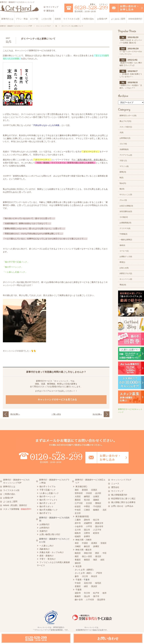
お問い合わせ (108, 638)
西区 (97, 553)
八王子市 (97, 530)
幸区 (77, 543)
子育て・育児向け (48, 559)
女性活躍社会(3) (126, 211)
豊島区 (98, 503)
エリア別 (34, 19)
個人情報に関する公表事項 (123, 502)
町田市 (96, 533)
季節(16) (123, 285)
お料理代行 (44, 528)
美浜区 (94, 586)
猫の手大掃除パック (49, 510)
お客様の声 (102, 19)
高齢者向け (44, 549)
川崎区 (78, 546)
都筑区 (87, 560)
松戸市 (96, 593)
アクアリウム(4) (126, 155)
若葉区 (78, 586)
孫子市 (96, 596)
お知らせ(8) (124, 268)
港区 (77, 490)
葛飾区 (96, 500)
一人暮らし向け (47, 546)
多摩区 (96, 546)
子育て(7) (123, 161)
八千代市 (90, 600)
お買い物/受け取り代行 (50, 534)
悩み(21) (123, 183)
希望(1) (122, 262)
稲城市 (78, 536)
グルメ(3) (123, 200)
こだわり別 (46, 19)
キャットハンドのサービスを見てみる (58, 400)
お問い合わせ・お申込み (122, 506)
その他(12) (124, 217)
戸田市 (99, 573)
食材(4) (122, 245)
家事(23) (123, 172)
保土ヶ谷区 (87, 556)
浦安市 (78, 593)
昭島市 (78, 533)
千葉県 (78, 580)
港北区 (98, 556)
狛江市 (96, 520)
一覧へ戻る (56, 414)
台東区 (96, 496)
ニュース (115, 483)
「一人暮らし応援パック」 (15, 272)
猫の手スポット (47, 506)
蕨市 (77, 576)
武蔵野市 (88, 523)
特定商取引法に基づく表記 (123, 499)
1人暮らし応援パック (49, 493)
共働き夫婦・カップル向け (52, 552)
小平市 (89, 526)
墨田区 (78, 500)
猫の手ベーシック (48, 496)
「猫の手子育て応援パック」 (16, 262)
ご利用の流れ (88, 19)
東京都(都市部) (82, 516)
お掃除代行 (44, 524)
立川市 (78, 530)
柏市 (105, 593)
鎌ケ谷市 (79, 600)
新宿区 (85, 490)
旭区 (95, 560)
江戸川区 (79, 503)
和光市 (94, 576)
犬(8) (121, 132)
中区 (105, 553)
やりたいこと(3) (126, 195)
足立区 (78, 513)
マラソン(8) (124, 166)
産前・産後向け (47, 556)
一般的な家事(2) (126, 240)
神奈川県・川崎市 (84, 540)
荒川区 (87, 500)
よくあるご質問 (118, 19)
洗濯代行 (43, 531)
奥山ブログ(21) (125, 121)
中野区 (87, 506)
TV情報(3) (123, 234)
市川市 (87, 593)
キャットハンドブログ (121, 480)
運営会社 (115, 487)
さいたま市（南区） (84, 573)
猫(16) (122, 189)
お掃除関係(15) (125, 223)
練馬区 (87, 496)
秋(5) (121, 178)
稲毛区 (98, 583)
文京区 (89, 503)
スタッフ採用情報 (17, 509)
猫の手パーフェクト (49, 500)
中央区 (78, 510)
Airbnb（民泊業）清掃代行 (15, 505)
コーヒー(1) (124, 251)
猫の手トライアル (48, 487)
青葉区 (78, 560)
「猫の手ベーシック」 (13, 267)
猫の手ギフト (46, 513)
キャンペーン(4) (126, 279)
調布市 (87, 520)
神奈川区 (88, 553)
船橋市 (78, 596)
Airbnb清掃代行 (135, 19)
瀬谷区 (78, 563)
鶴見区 (78, 553)
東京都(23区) (81, 487)
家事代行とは (7, 19)
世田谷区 (79, 493)
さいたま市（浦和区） (85, 570)
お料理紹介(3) (125, 138)
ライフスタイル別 (71, 19)
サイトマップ (117, 491)
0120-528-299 (36, 638)
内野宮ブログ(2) (126, 273)
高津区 (94, 543)
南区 (77, 556)
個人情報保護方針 (119, 495)
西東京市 (99, 523)
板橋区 (96, 510)
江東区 (87, 510)
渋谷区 (89, 493)
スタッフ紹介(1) (126, 127)
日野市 (87, 533)
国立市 (87, 530)
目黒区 (94, 490)
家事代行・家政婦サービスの (19, 481)
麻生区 (87, 546)
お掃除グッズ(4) (126, 257)
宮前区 (104, 543)
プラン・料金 (22, 19)
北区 (105, 510)
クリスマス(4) (125, 228)
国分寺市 (99, 526)
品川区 (98, 493)
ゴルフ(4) (123, 144)
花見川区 (88, 583)
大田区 (78, 496)
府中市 (78, 523)
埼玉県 (78, 566)
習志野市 (101, 600)
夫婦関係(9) (124, 149)
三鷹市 (78, 520)
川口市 (85, 576)
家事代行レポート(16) (128, 116)
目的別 (58, 19)
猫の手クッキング (48, 503)
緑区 (103, 560)
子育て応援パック (48, 490)
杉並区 (78, 506)
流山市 (87, 596)
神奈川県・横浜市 (84, 550)
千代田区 (97, 506)
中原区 (85, 543)
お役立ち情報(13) (126, 206)
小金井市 (79, 526)
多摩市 (87, 536)
